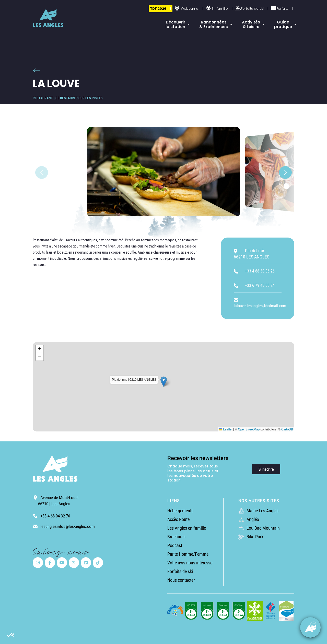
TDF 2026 (158, 9)
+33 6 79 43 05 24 (260, 285)
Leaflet (226, 429)
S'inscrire (266, 469)
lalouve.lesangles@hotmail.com (260, 306)
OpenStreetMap (249, 429)
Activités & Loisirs (251, 24)
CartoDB (287, 429)
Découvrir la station (175, 24)
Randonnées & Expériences (214, 24)
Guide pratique (283, 24)
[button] (11, 635)
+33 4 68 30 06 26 (260, 271)
